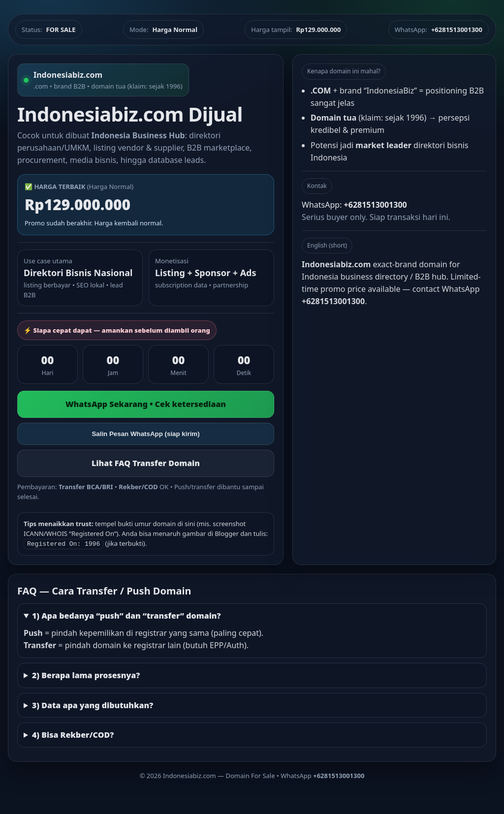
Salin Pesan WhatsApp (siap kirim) (145, 434)
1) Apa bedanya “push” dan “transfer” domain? (126, 615)
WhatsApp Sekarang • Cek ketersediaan (146, 404)
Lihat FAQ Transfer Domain (146, 463)
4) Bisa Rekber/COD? (73, 734)
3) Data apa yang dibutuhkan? (93, 704)
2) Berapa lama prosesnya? (86, 674)
